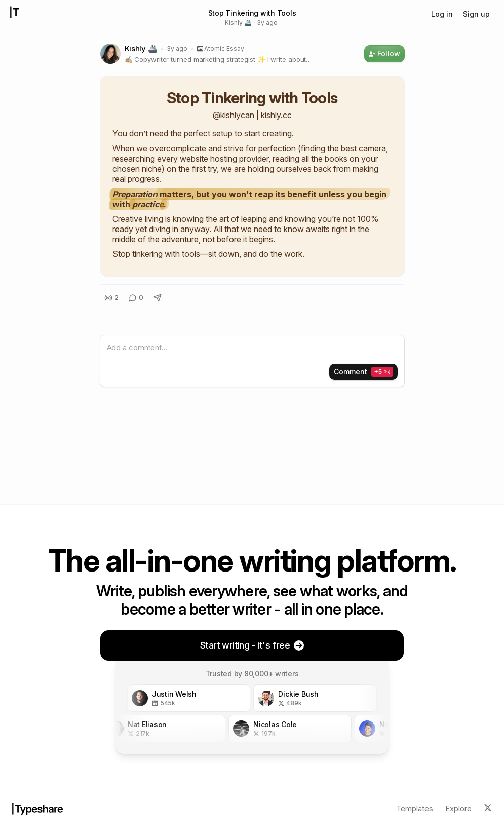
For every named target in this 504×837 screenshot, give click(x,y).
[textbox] (252, 348)
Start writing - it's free (252, 645)
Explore (458, 808)
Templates (415, 808)
